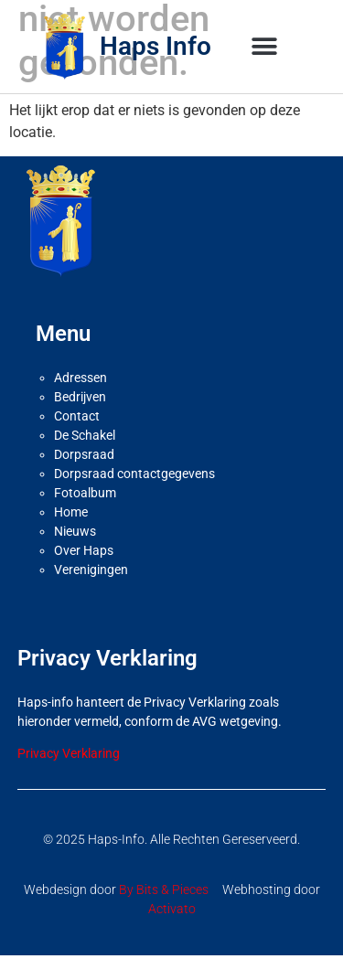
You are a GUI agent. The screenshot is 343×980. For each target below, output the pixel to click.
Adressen (80, 403)
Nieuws (75, 557)
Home (71, 538)
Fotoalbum (85, 518)
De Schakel (85, 461)
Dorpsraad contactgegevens (134, 499)
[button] (265, 47)
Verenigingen (91, 595)
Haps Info (155, 46)
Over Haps (84, 576)
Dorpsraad (84, 480)
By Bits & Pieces (164, 914)
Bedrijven (80, 422)
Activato (172, 933)
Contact (77, 442)
